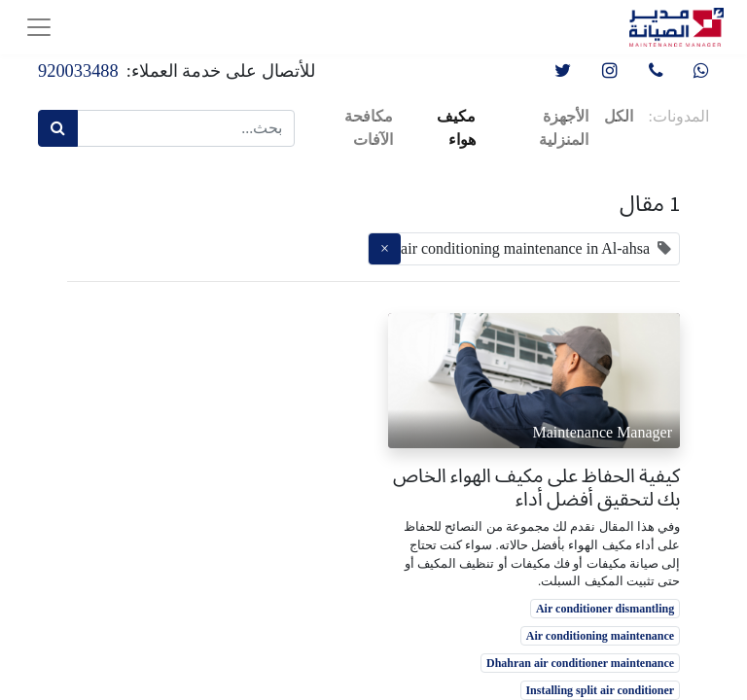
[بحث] (58, 128)
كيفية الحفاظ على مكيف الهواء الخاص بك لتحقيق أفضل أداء (536, 487)
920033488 (78, 71)
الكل (619, 116)
